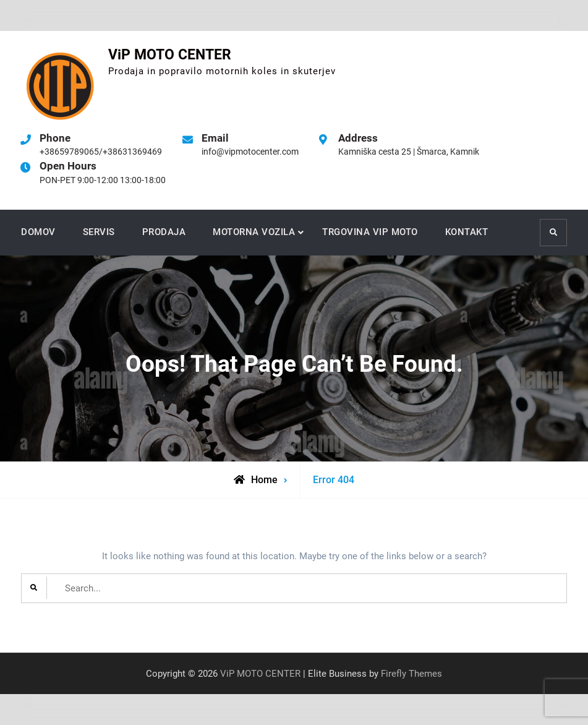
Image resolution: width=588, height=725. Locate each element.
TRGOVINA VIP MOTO (370, 232)
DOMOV (38, 232)
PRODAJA (164, 232)
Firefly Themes (411, 674)
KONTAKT (467, 232)
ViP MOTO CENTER (170, 55)
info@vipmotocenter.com (250, 152)
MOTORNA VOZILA (254, 232)
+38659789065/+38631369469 (101, 152)
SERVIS (99, 232)
